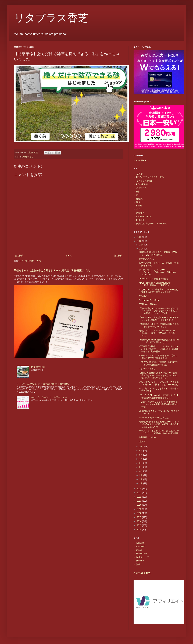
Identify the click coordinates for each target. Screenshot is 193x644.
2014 (140, 530)
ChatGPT (141, 547)
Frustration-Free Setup (149, 300)
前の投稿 (118, 256)
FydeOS (140, 220)
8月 (141, 455)
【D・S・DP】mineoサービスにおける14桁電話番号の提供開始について (158, 396)
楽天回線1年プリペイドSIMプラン (152, 224)
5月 (141, 467)
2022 (140, 497)
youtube (140, 561)
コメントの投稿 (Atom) (30, 261)
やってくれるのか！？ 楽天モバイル (49, 397)
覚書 (138, 564)
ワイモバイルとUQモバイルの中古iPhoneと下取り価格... (43, 384)
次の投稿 (19, 256)
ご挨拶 (139, 174)
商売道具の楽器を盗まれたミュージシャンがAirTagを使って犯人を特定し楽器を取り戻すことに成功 (159, 424)
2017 (140, 517)
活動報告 (140, 213)
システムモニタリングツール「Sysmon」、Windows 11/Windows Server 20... (157, 272)
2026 (140, 237)
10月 (142, 447)
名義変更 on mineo (148, 437)
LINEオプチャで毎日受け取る (150, 177)
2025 (140, 241)
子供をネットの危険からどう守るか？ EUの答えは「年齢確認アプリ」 (53, 270)
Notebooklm (142, 554)
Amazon (140, 543)
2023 (140, 493)
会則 (138, 192)
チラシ (139, 209)
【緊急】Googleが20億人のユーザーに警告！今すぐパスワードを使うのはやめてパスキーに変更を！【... (158, 375)
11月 (142, 249)
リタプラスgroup (144, 181)
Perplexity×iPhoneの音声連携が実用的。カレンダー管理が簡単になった (159, 341)
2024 (140, 489)
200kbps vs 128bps (148, 304)
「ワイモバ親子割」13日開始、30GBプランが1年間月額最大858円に (158, 363)
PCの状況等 (142, 184)
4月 (141, 471)
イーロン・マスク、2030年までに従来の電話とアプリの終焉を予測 (158, 357)
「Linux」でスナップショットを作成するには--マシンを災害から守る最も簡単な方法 (159, 404)
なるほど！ (144, 296)
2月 (141, 479)
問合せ (139, 202)
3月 (141, 475)
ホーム (69, 256)
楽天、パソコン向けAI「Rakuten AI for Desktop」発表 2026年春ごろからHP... (157, 333)
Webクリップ (28, 157)
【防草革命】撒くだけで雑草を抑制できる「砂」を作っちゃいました (159, 325)
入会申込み (141, 188)
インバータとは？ (147, 369)
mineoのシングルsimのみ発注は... (155, 418)
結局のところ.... (146, 259)
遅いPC (142, 442)
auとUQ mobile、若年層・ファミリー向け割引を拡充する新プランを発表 (159, 291)
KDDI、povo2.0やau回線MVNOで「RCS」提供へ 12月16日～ (155, 284)
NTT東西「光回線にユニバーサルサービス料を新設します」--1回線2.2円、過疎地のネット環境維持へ (159, 349)
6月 (141, 463)
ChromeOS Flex (144, 217)
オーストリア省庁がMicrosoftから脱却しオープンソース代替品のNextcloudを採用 (159, 432)
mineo (139, 206)
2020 (140, 505)
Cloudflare (141, 160)
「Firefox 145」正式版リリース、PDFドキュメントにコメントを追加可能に (159, 319)
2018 (140, 513)
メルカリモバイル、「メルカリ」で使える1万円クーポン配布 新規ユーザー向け (159, 383)
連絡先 (139, 199)
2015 (140, 525)
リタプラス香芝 (51, 18)
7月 (141, 459)
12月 (142, 245)
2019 (140, 509)
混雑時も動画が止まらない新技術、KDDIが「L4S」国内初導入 (158, 254)
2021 (140, 501)
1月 (141, 483)
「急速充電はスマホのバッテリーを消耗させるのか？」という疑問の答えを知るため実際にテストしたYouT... (159, 311)
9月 (141, 451)
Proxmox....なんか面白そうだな (154, 279)
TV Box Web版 (38, 367)
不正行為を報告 (142, 573)
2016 (140, 521)
